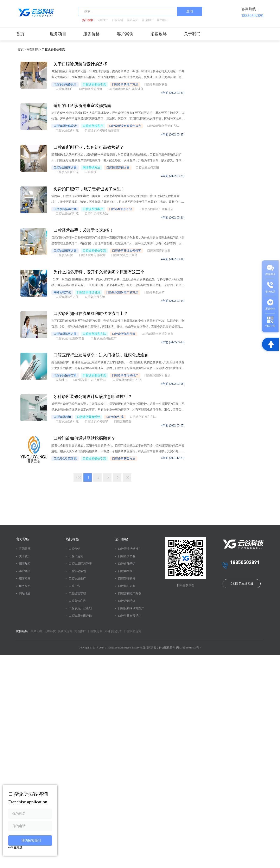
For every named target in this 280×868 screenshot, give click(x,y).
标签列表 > (33, 49)
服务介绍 (25, 581)
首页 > (21, 49)
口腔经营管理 (52, 596)
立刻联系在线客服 (115, 629)
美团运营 (132, 20)
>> (147, 473)
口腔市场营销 (76, 567)
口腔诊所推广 (52, 581)
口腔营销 (117, 20)
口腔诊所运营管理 (53, 563)
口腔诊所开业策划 (53, 615)
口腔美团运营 (39, 661)
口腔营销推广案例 (78, 600)
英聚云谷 (36, 656)
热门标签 (47, 535)
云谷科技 (50, 656)
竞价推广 (147, 20)
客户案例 (162, 20)
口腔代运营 (50, 552)
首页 (20, 34)
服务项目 (58, 34)
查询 (190, 11)
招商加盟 (25, 559)
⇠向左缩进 (15, 847)
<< (97, 473)
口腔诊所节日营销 (53, 630)
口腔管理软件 (76, 581)
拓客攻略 (159, 34)
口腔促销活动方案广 (78, 622)
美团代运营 (65, 656)
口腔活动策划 (52, 574)
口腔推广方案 (76, 589)
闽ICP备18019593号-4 (77, 682)
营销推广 (103, 20)
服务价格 (91, 34)
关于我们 (192, 34)
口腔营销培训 (76, 611)
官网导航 (25, 544)
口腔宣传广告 (52, 604)
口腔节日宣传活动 (78, 637)
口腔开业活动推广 (78, 548)
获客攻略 (25, 574)
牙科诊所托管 (113, 656)
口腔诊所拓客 (76, 559)
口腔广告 (49, 589)
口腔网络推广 (76, 574)
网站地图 (25, 589)
